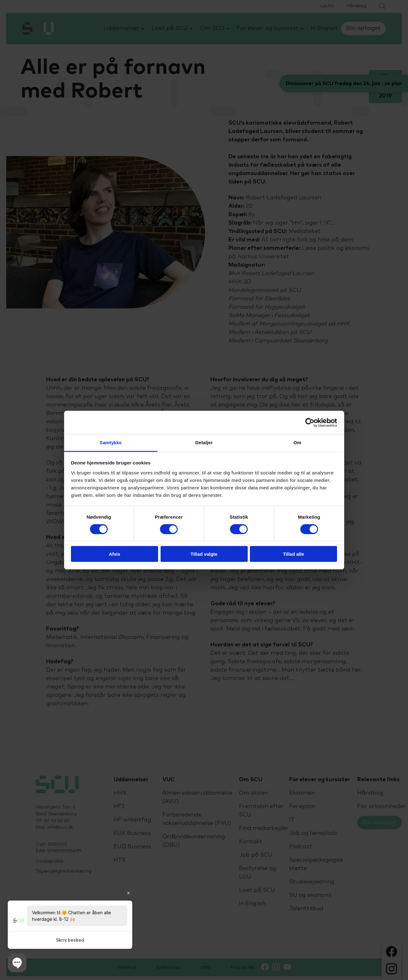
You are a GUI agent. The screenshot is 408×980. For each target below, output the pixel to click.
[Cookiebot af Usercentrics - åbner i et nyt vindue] (310, 422)
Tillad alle (293, 554)
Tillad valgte (204, 554)
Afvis (115, 554)
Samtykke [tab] (111, 442)
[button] (17, 963)
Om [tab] (297, 442)
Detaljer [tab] (204, 442)
